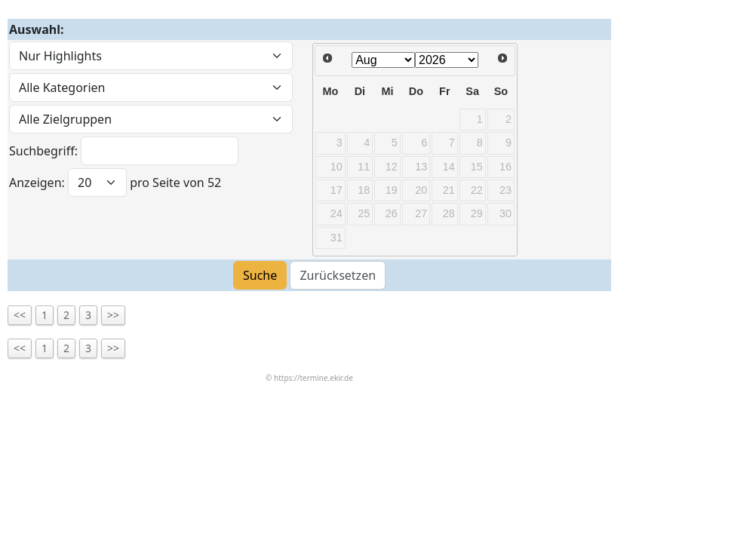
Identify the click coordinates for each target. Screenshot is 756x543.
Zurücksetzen (338, 275)
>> (113, 315)
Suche (260, 275)
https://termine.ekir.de (313, 378)
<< (20, 315)
